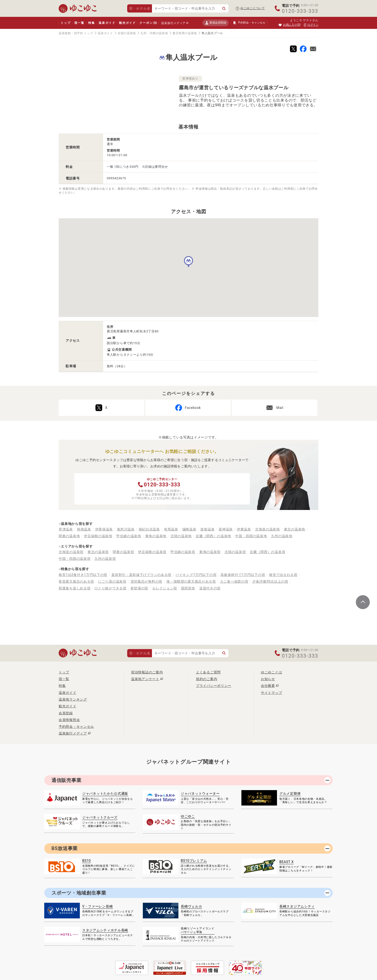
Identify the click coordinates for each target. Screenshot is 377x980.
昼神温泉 (226, 529)
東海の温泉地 (156, 536)
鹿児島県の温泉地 (185, 33)
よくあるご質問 (208, 672)
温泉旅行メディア (173, 23)
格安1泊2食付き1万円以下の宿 (83, 575)
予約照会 (249, 23)
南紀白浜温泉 (149, 529)
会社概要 (268, 686)
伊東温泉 (244, 529)
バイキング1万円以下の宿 (196, 575)
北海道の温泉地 (267, 529)
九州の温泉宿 (105, 559)
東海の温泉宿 (210, 552)
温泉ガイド (107, 23)
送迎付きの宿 (210, 588)
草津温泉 (66, 529)
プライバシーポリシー (214, 686)
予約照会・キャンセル (76, 727)
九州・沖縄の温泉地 (154, 33)
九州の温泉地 (282, 536)
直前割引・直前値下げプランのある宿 (141, 575)
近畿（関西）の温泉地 (213, 536)
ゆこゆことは (271, 672)
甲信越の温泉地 (129, 536)
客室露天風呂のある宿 (76, 581)
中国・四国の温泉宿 (75, 559)
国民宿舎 (188, 588)
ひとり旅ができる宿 (110, 588)
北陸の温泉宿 (235, 552)
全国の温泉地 (127, 33)
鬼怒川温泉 (126, 529)
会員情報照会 (69, 720)
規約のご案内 (207, 679)
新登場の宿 (139, 588)
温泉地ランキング (73, 699)
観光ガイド (127, 23)
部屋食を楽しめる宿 (75, 588)
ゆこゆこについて (253, 8)
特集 (92, 23)
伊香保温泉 (104, 529)
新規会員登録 (216, 23)
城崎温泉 (189, 529)
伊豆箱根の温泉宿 (152, 552)
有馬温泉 (171, 529)
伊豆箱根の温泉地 (98, 536)
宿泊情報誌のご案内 (147, 672)
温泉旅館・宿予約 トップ (76, 33)
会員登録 (66, 713)
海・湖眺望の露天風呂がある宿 (191, 581)
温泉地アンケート (145, 679)
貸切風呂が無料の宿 (146, 581)
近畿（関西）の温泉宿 (267, 552)
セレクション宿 (165, 588)
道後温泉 (207, 529)
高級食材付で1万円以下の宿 (243, 575)
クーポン (148, 23)
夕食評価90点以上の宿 (270, 581)
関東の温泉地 (69, 536)
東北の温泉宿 (98, 552)
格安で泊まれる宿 (283, 575)
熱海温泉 (84, 529)
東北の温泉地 (295, 529)
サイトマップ (271, 693)
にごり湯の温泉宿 (112, 581)
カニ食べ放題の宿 (234, 581)
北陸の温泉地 (181, 536)
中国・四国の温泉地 (251, 536)
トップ (66, 23)
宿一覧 (79, 23)
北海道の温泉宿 (71, 552)
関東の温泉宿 (123, 552)
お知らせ (268, 679)
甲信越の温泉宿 (183, 552)
